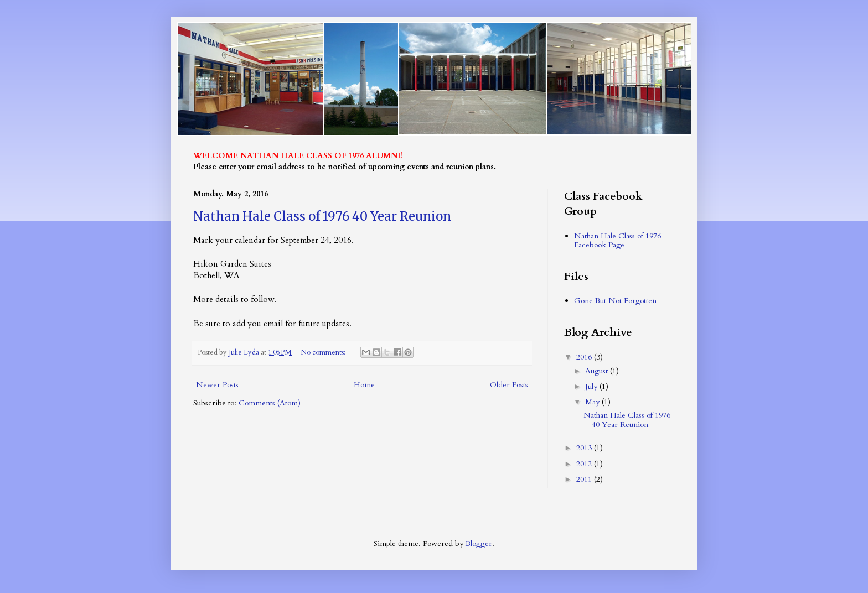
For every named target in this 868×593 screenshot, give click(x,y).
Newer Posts (217, 385)
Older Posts (509, 385)
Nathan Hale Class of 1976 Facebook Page (618, 241)
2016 (585, 357)
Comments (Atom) (270, 403)
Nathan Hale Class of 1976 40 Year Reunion (322, 216)
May (593, 402)
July (592, 386)
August (598, 371)
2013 (585, 448)
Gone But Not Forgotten (615, 301)
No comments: (324, 353)
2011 (585, 479)
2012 (585, 464)
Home (364, 385)
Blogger (479, 543)
